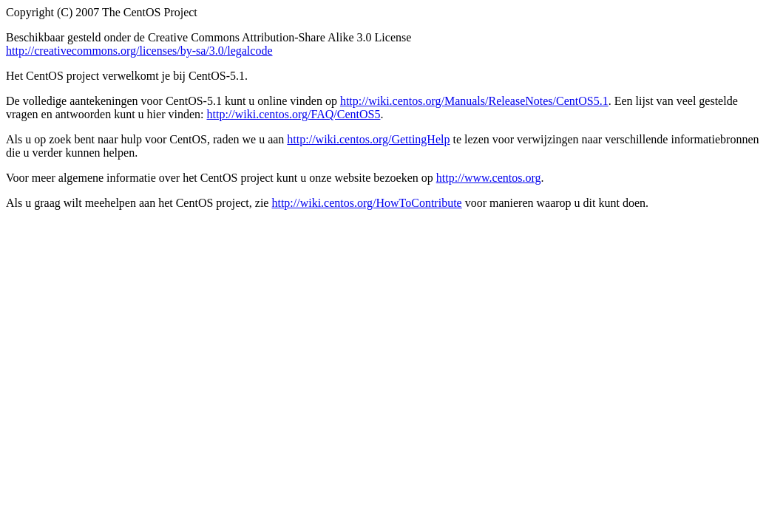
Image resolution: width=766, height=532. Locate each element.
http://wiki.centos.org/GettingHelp (368, 139)
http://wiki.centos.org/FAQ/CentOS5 (293, 114)
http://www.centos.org (489, 178)
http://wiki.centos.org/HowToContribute (366, 203)
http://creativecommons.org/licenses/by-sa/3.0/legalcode (139, 51)
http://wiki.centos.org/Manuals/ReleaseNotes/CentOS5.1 (474, 101)
